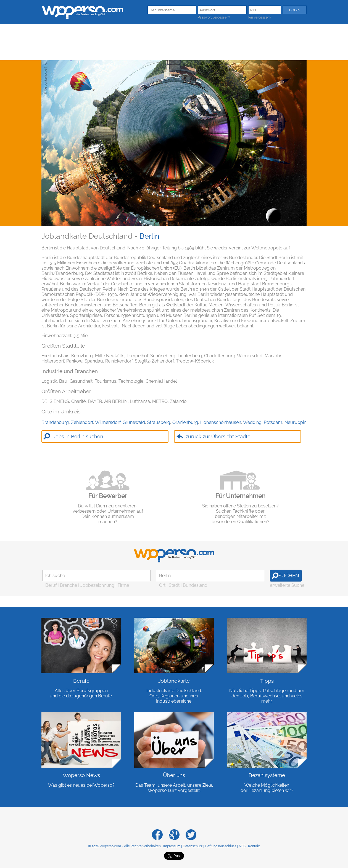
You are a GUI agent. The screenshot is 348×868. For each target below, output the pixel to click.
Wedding (252, 422)
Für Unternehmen (240, 496)
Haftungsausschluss (221, 846)
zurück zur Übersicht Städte (218, 436)
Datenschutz (193, 846)
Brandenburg (55, 422)
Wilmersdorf (108, 422)
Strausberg (159, 422)
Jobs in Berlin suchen (78, 436)
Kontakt (254, 846)
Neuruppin (295, 422)
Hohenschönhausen (221, 422)
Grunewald (134, 422)
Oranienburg (185, 422)
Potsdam (273, 422)
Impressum (172, 846)
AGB (242, 846)
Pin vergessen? (260, 17)
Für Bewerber (108, 496)
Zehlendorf (82, 422)
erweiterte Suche (287, 585)
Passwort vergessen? (214, 17)
